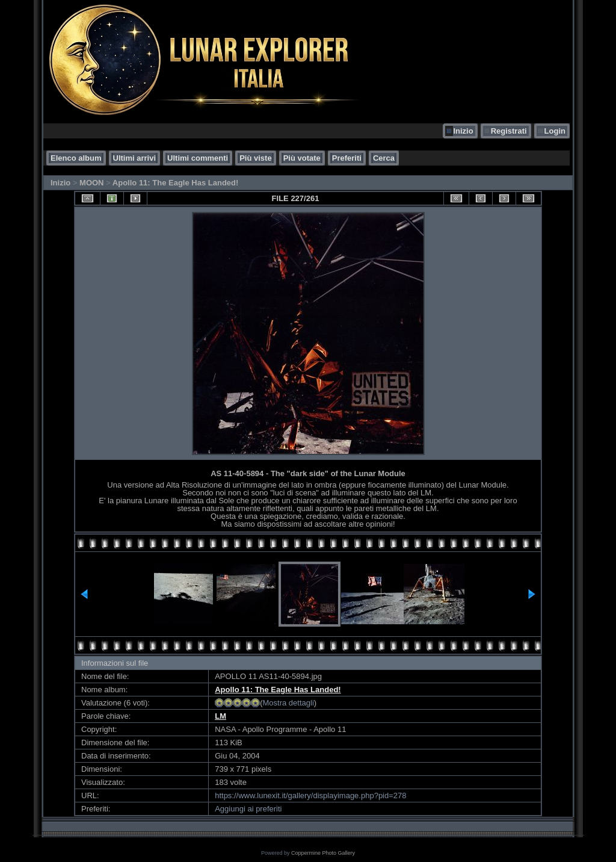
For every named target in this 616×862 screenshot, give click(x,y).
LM (220, 716)
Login (555, 131)
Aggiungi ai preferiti (248, 809)
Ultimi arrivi (135, 158)
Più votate (302, 158)
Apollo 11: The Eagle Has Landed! (175, 183)
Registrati (509, 131)
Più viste (255, 158)
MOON (91, 183)
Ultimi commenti (198, 158)
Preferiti (347, 158)
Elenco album (76, 158)
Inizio (463, 131)
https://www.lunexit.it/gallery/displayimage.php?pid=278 (310, 795)
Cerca (384, 158)
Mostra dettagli (288, 703)
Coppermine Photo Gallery (323, 853)
